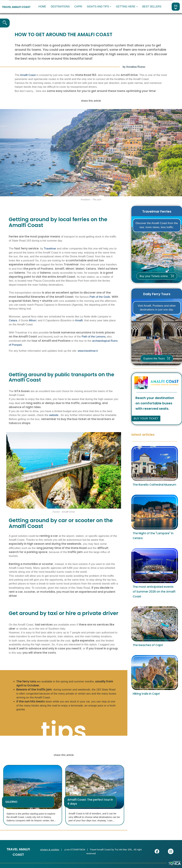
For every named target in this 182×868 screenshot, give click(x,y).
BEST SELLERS (152, 7)
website (54, 415)
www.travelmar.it (88, 351)
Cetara (13, 320)
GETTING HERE (127, 7)
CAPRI (78, 7)
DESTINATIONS (60, 7)
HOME (42, 7)
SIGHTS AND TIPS (99, 7)
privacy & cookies (50, 850)
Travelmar (50, 249)
